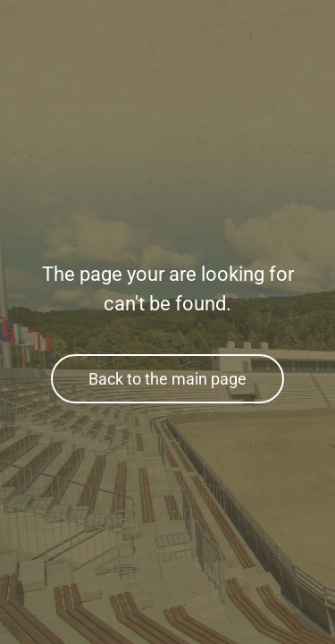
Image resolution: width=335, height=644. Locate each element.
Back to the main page (167, 379)
